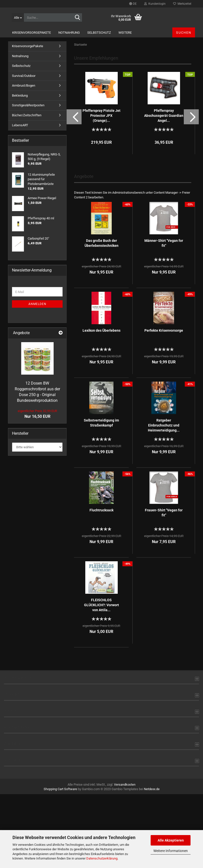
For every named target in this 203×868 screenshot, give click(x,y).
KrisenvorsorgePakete (32, 33)
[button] (133, 4)
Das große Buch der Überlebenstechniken (101, 317)
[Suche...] (18, 17)
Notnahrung (69, 33)
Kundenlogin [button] (155, 4)
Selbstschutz (99, 33)
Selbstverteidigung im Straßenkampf (101, 497)
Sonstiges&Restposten (28, 179)
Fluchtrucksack (101, 584)
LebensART (20, 199)
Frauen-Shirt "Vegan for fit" (164, 586)
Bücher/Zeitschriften (27, 189)
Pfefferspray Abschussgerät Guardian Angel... (164, 189)
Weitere (125, 33)
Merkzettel (182, 4)
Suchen (184, 33)
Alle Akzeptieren (171, 840)
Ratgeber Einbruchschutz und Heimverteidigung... (164, 499)
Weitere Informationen (171, 851)
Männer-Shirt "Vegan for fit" (164, 317)
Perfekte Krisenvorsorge (164, 404)
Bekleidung (20, 169)
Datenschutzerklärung (102, 858)
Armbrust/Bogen (24, 159)
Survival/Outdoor (24, 150)
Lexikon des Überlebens (101, 404)
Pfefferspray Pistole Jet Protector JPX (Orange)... (101, 189)
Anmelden (37, 378)
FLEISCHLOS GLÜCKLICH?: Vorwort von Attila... (101, 679)
